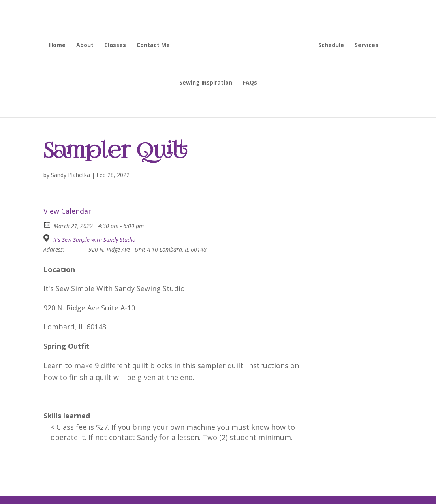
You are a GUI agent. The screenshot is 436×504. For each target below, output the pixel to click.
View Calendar (67, 211)
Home (57, 45)
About (85, 45)
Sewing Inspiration (206, 83)
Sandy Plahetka (70, 175)
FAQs (250, 83)
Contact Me (153, 45)
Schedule (331, 45)
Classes (115, 45)
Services (366, 45)
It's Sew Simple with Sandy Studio (94, 240)
